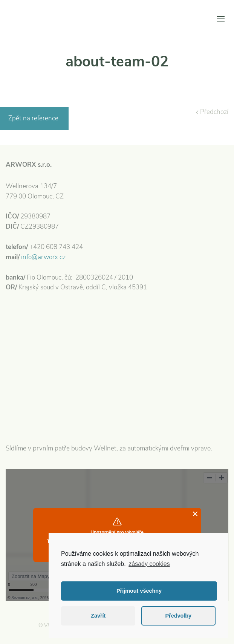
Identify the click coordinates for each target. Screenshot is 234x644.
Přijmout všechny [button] (139, 591)
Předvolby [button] (178, 616)
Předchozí (212, 112)
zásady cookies (149, 564)
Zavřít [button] (98, 616)
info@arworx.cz (43, 257)
